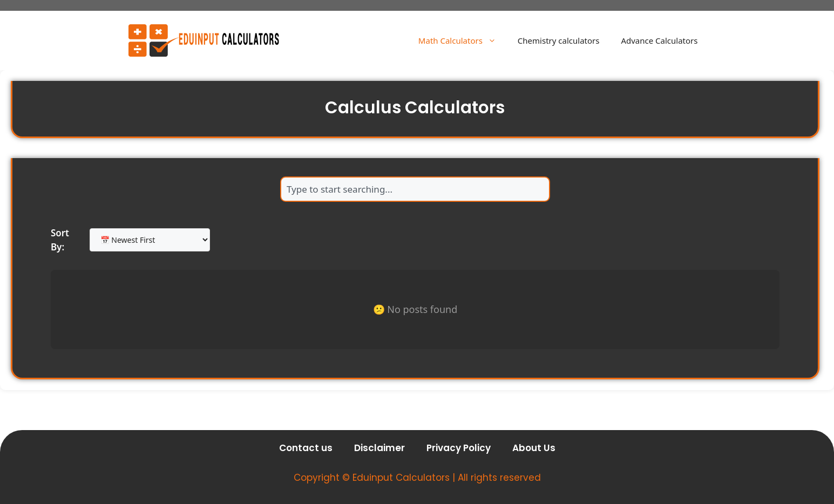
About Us (534, 448)
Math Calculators (463, 40)
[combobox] (415, 189)
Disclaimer (379, 448)
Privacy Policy (459, 448)
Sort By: (60, 240)
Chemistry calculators (559, 40)
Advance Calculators (659, 40)
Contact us (306, 448)
